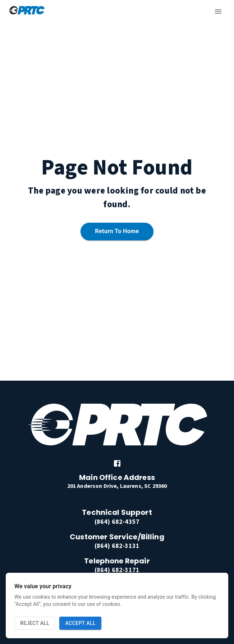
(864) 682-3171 (117, 570)
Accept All (80, 623)
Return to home (117, 232)
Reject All (35, 623)
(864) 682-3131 (117, 546)
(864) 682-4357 (117, 522)
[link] (117, 463)
